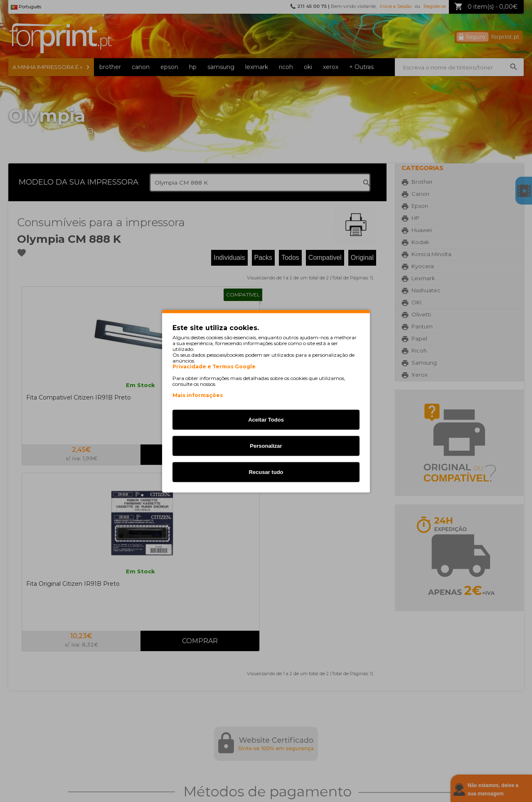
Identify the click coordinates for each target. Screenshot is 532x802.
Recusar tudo (266, 472)
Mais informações (198, 395)
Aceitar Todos (266, 419)
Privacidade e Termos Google (214, 366)
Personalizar (266, 445)
